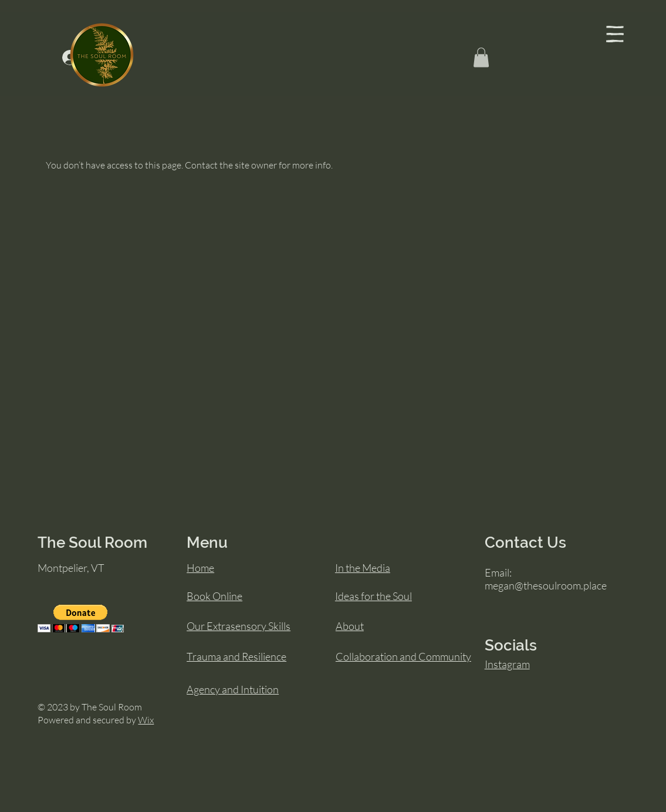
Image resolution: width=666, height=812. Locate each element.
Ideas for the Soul (373, 596)
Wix (146, 720)
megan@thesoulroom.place (546, 585)
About (350, 626)
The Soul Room (92, 543)
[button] (615, 34)
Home (200, 568)
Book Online (214, 596)
